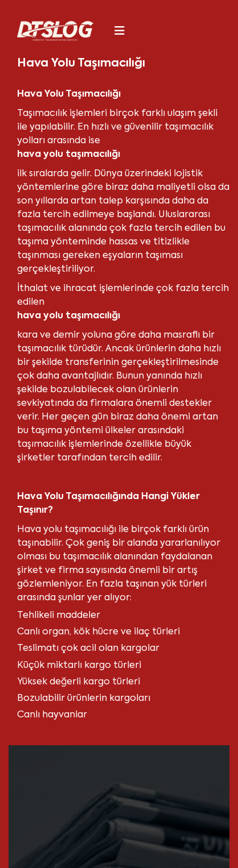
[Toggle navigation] (120, 31)
